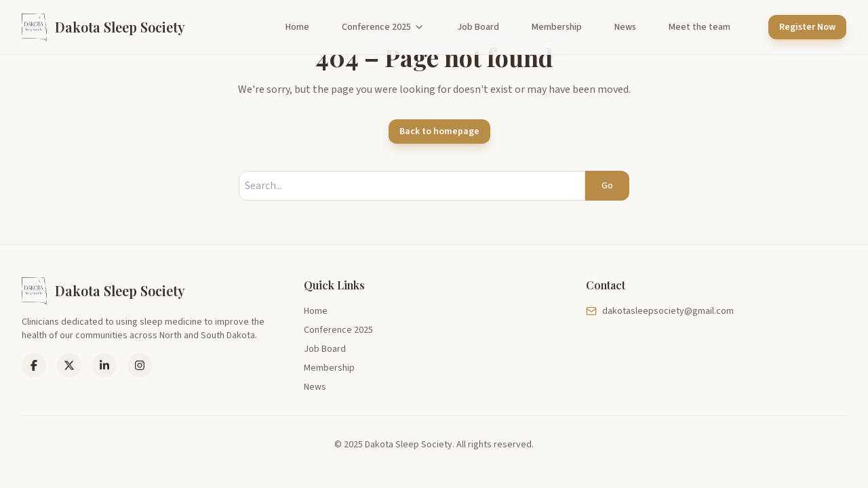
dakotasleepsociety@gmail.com (660, 311)
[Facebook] (34, 365)
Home (297, 27)
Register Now (807, 27)
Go (607, 186)
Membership (557, 27)
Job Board (478, 27)
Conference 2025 (383, 27)
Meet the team (699, 27)
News (625, 27)
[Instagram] (140, 365)
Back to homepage (439, 131)
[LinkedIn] (69, 365)
